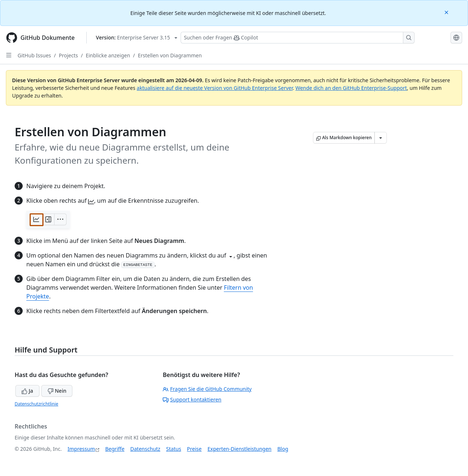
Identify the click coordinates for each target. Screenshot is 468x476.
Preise (194, 449)
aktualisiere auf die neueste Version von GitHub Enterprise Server (215, 88)
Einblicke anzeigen (108, 55)
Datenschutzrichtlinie (36, 404)
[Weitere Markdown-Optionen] (381, 138)
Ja (27, 391)
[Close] (447, 12)
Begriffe (115, 449)
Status (173, 449)
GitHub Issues (34, 55)
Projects (68, 55)
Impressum (81, 449)
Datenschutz (145, 449)
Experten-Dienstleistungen (239, 449)
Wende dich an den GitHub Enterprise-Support (351, 88)
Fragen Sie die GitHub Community (207, 389)
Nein (57, 391)
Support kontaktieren (192, 399)
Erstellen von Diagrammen (170, 55)
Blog (283, 449)
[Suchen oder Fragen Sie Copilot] (298, 38)
